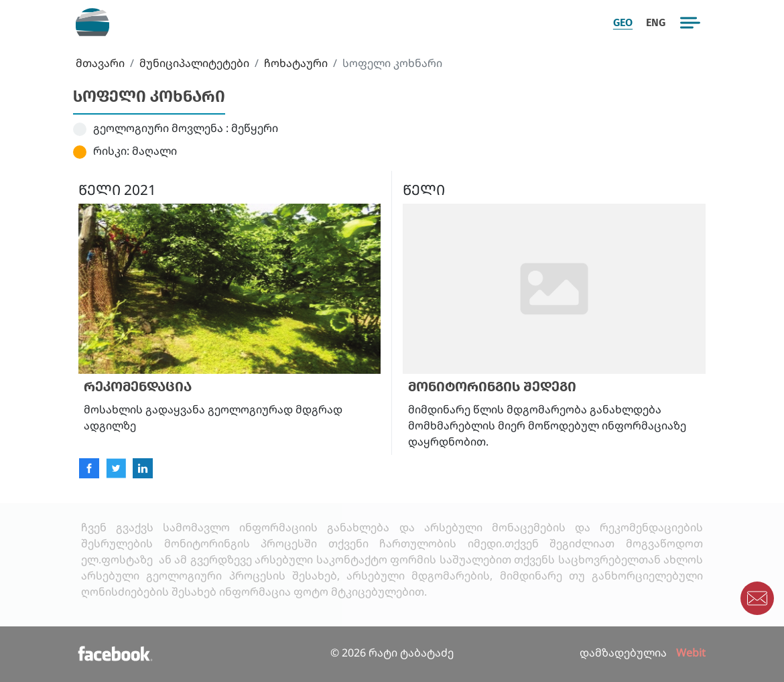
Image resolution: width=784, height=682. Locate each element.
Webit (691, 653)
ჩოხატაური (296, 63)
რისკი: (111, 151)
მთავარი (100, 63)
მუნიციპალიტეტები (194, 63)
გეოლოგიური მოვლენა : (161, 128)
